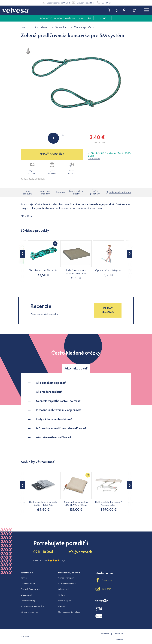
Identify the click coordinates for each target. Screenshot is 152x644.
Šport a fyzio (41, 27)
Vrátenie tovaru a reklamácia (32, 606)
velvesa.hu (118, 634)
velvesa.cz (105, 634)
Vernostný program (66, 578)
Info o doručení (94, 158)
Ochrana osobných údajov (69, 612)
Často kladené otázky (76, 192)
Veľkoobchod (64, 589)
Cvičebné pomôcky (84, 27)
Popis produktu (28, 192)
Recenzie (60, 192)
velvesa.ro (119, 639)
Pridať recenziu (108, 310)
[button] (22, 254)
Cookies (61, 606)
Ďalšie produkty (95, 192)
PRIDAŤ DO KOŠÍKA (52, 154)
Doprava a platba (28, 583)
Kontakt (24, 578)
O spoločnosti (26, 595)
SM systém (60, 27)
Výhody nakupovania (29, 612)
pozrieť (103, 18)
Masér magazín (65, 601)
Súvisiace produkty (45, 192)
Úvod (23, 27)
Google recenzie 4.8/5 (49, 561)
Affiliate (61, 595)
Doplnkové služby (28, 601)
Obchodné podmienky (30, 589)
